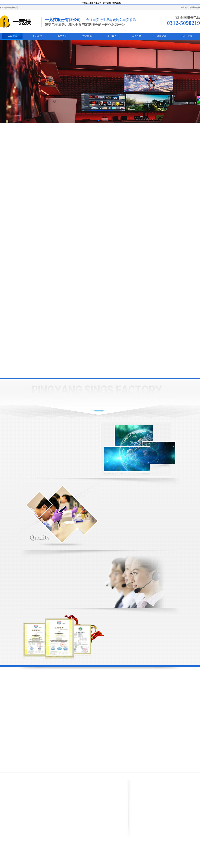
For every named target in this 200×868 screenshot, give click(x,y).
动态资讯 (62, 36)
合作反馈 (137, 36)
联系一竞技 (195, 8)
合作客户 (112, 36)
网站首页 (12, 36)
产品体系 (87, 36)
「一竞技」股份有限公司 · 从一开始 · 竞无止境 (100, 3)
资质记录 (161, 36)
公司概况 (185, 8)
